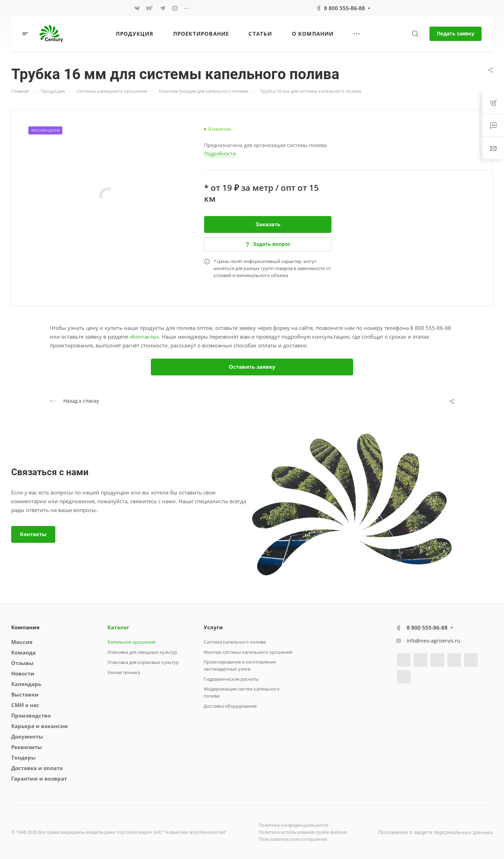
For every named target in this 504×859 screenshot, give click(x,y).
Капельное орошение (131, 642)
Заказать (268, 224)
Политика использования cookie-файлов (303, 832)
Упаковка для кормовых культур (143, 662)
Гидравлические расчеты (231, 679)
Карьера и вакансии (40, 726)
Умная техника (124, 672)
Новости (23, 673)
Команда (23, 652)
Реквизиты (27, 747)
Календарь (26, 684)
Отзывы (22, 663)
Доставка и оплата (37, 768)
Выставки (25, 694)
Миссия (22, 642)
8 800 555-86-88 (345, 8)
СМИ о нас (25, 705)
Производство (31, 715)
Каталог (118, 627)
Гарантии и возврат (39, 778)
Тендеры (23, 757)
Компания (25, 627)
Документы (27, 736)
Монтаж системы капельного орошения (248, 652)
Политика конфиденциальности (293, 825)
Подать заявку (456, 33)
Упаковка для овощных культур (142, 652)
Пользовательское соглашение (293, 839)
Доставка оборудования (230, 706)
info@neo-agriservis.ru (433, 641)
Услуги (213, 627)
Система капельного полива (235, 642)
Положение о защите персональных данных (435, 832)
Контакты (33, 534)
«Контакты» (144, 337)
